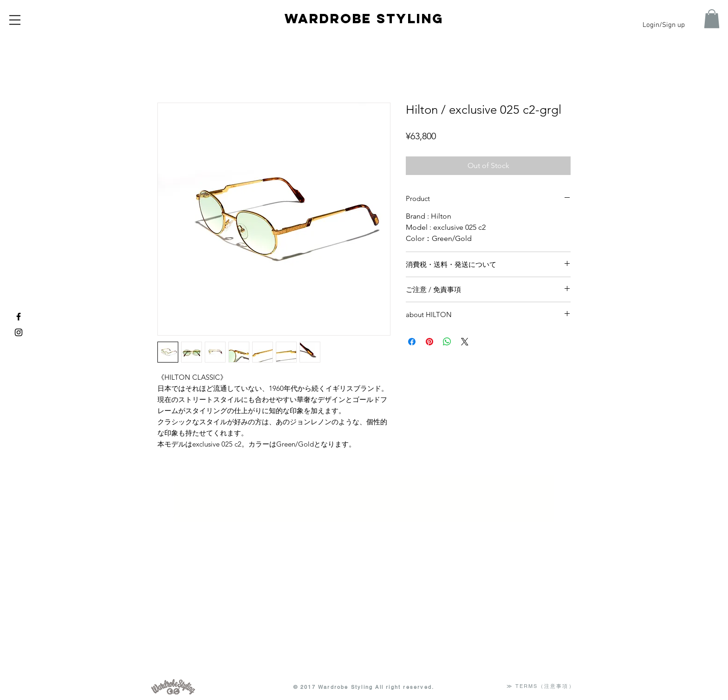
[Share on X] (465, 342)
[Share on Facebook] (412, 342)
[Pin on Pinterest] (429, 342)
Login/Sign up (664, 25)
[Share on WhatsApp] (447, 342)
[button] (15, 20)
